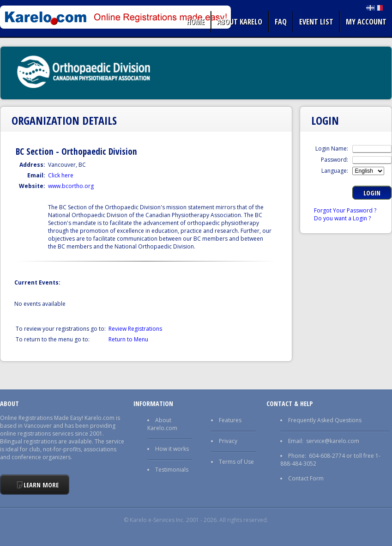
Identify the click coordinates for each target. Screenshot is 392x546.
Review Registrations (135, 329)
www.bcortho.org (71, 186)
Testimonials (172, 470)
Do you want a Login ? (342, 218)
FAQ (281, 22)
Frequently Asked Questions (325, 420)
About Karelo (240, 22)
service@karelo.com (333, 441)
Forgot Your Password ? (345, 210)
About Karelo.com (162, 424)
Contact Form (306, 478)
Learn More (41, 485)
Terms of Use (236, 462)
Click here (61, 175)
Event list (316, 22)
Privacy (228, 441)
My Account (366, 22)
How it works (172, 449)
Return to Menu (128, 339)
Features (230, 420)
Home (196, 22)
